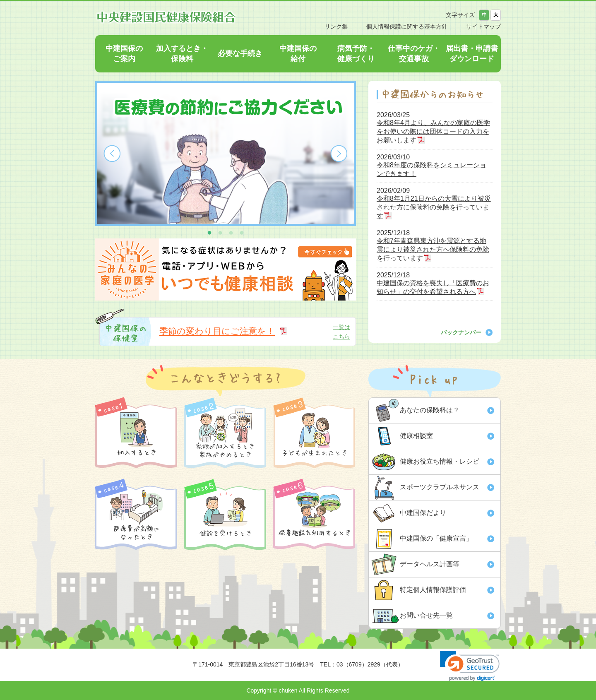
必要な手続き (240, 53)
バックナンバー (461, 332)
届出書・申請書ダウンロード (472, 54)
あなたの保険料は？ (430, 410)
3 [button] (231, 232)
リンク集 (336, 26)
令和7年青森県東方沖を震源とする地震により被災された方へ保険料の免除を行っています (433, 249)
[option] (226, 153)
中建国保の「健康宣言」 (436, 538)
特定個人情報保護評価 (433, 590)
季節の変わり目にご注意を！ (217, 331)
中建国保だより (423, 513)
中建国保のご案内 (124, 54)
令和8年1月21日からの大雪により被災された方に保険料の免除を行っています (434, 207)
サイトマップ (483, 26)
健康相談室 (416, 436)
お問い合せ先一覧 (426, 615)
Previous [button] (112, 154)
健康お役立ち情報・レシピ (440, 461)
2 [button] (220, 232)
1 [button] (209, 232)
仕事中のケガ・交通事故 (414, 54)
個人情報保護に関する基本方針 (407, 26)
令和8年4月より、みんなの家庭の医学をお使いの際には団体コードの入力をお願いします (433, 131)
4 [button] (242, 232)
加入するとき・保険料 (182, 54)
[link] (470, 666)
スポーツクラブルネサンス (440, 487)
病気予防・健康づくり (356, 54)
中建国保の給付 (298, 54)
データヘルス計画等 (430, 564)
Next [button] (339, 154)
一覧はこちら (341, 332)
